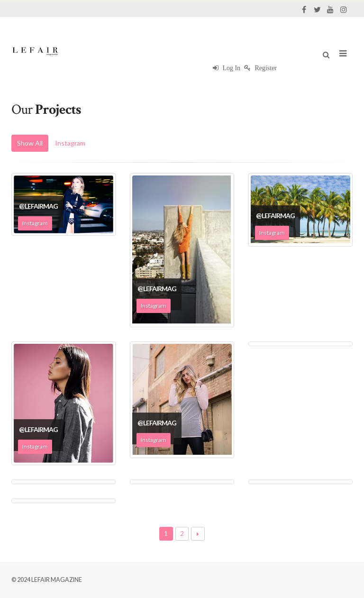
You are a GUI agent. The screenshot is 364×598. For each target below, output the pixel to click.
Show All (30, 143)
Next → (198, 534)
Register (260, 68)
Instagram (70, 143)
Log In (227, 68)
